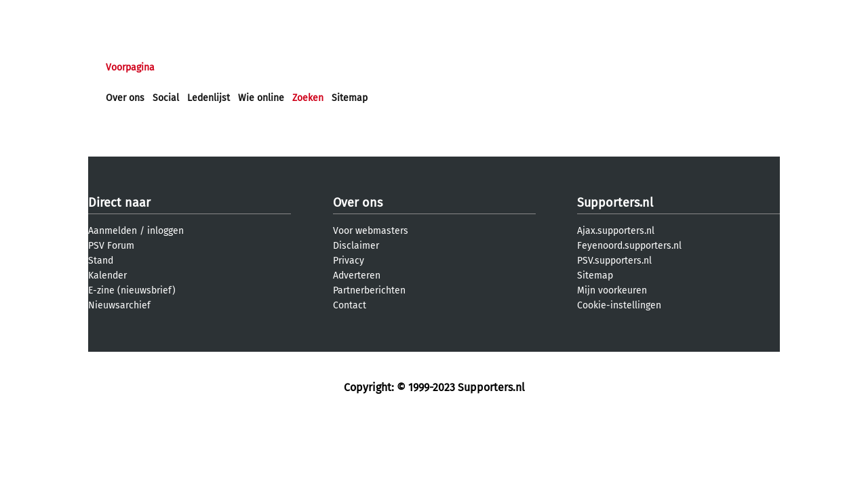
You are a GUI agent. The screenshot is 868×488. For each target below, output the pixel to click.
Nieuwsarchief (119, 305)
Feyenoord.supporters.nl (629, 246)
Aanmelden (113, 231)
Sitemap (350, 98)
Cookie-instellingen (619, 305)
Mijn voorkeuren (612, 290)
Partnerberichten (369, 290)
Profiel (385, 67)
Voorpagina (130, 67)
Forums (238, 67)
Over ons (125, 98)
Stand (101, 261)
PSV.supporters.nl (614, 261)
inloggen (165, 231)
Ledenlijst (209, 98)
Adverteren (357, 276)
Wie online (261, 98)
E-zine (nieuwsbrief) (132, 290)
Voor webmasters (371, 231)
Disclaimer (356, 246)
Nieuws (188, 67)
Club (344, 67)
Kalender (107, 276)
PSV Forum (111, 246)
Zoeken (308, 98)
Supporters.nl (615, 203)
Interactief (294, 67)
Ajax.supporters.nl (616, 231)
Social (166, 98)
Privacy (349, 261)
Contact (350, 305)
